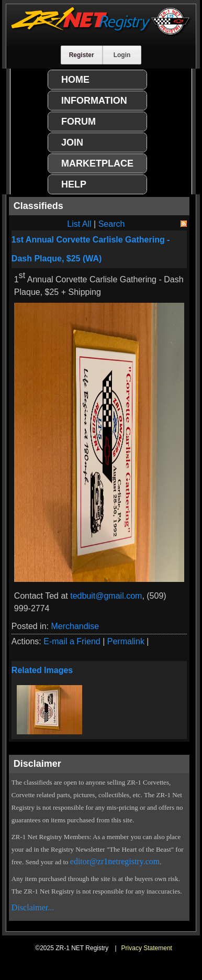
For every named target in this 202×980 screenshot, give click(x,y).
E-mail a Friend (72, 641)
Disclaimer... (33, 907)
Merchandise (75, 626)
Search (112, 224)
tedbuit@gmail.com (106, 596)
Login (122, 55)
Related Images (42, 670)
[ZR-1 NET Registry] (101, 33)
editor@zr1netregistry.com (115, 861)
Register (82, 55)
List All (79, 224)
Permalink (126, 641)
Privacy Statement (147, 948)
